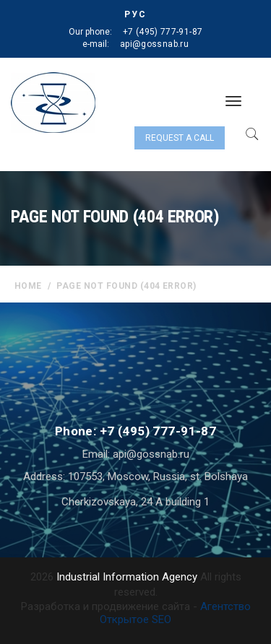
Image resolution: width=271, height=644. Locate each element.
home (28, 286)
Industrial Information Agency (127, 577)
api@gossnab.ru (154, 44)
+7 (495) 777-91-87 (163, 32)
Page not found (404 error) (126, 286)
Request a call (180, 138)
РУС (135, 14)
